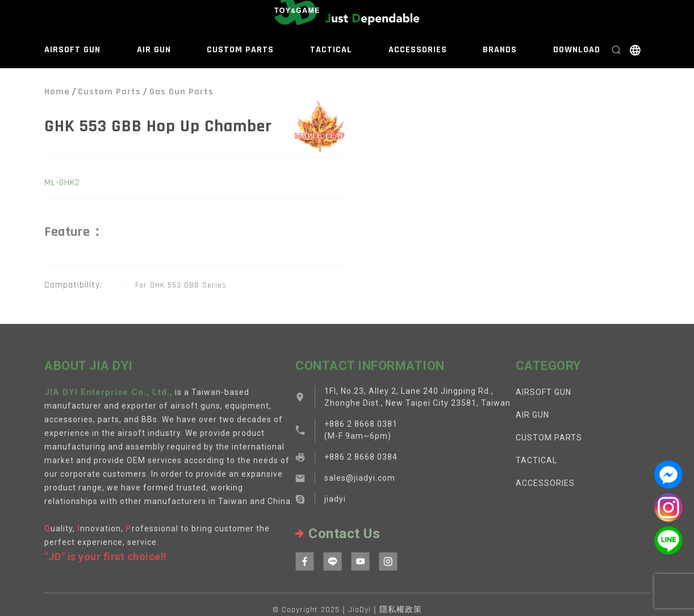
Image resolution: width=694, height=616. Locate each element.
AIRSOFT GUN (72, 50)
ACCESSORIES (418, 50)
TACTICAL (331, 50)
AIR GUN (154, 50)
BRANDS (500, 50)
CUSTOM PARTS (240, 50)
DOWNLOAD (577, 50)
